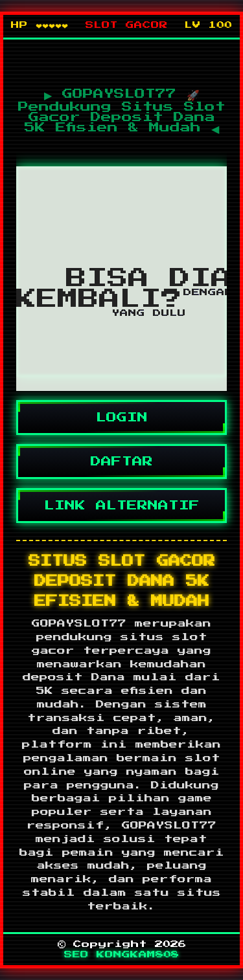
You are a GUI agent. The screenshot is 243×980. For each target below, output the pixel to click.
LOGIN (121, 418)
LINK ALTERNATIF (121, 506)
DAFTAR (121, 462)
